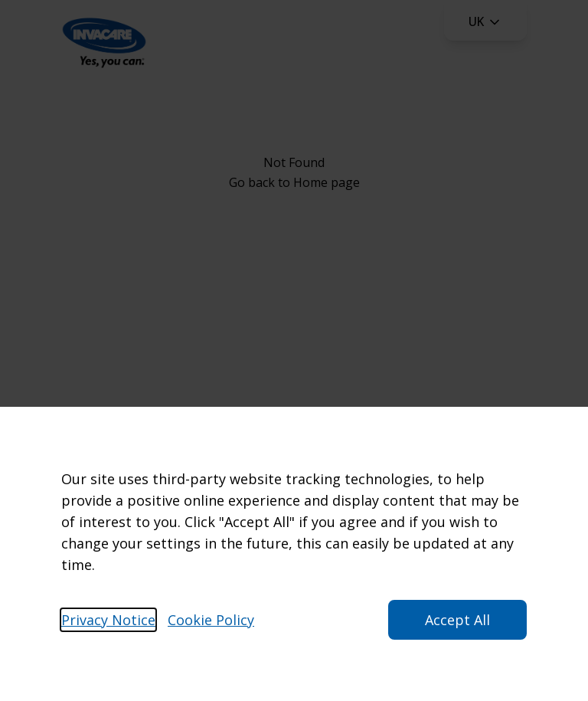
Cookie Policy (211, 620)
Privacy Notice (108, 620)
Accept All (457, 620)
